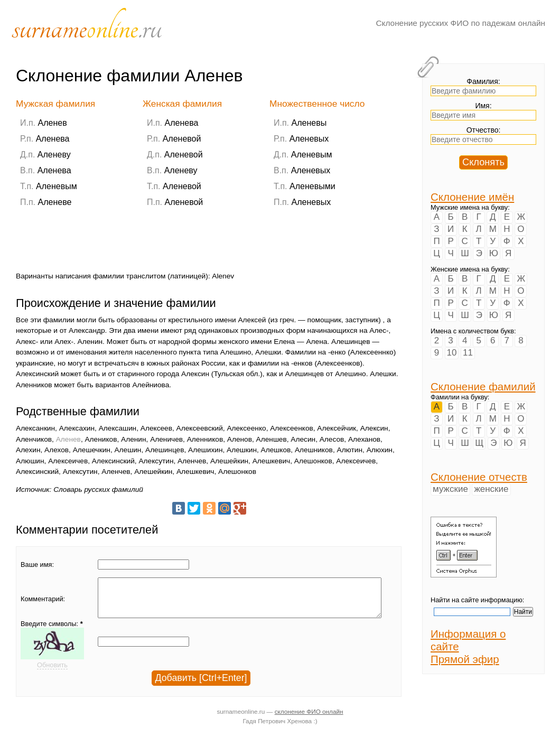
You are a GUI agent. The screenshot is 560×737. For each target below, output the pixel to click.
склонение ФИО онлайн (309, 717)
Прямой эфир (465, 659)
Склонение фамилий (483, 386)
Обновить (52, 673)
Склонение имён (472, 197)
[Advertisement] (208, 245)
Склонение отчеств (479, 477)
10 (452, 353)
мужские (450, 489)
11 (468, 353)
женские (491, 489)
